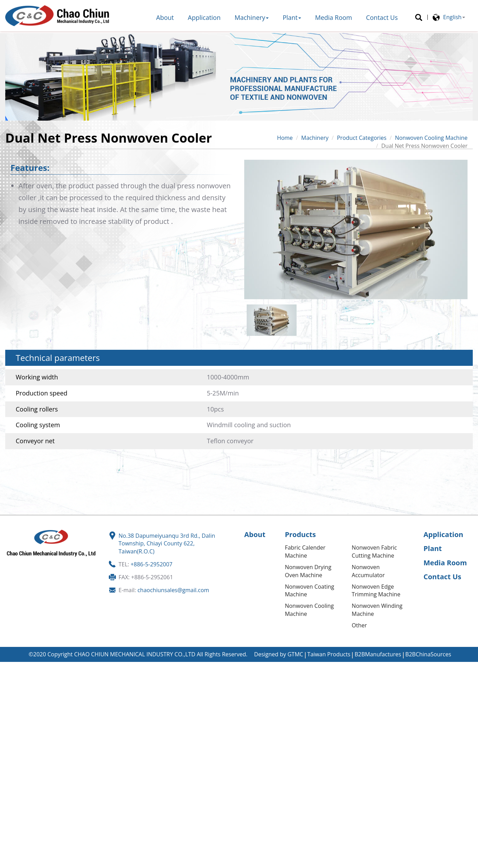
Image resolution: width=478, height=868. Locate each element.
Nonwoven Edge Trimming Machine (376, 591)
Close (7, 666)
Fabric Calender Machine (305, 552)
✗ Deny (10, 689)
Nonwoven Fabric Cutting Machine (374, 552)
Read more (17, 737)
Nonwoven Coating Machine (309, 591)
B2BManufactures (378, 654)
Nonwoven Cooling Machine (431, 138)
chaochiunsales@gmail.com (173, 590)
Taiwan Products (329, 654)
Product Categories (362, 138)
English (452, 17)
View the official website (66, 737)
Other (359, 625)
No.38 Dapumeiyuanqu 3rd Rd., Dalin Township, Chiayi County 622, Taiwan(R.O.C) (167, 544)
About (165, 17)
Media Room (334, 17)
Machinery (252, 17)
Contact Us (382, 17)
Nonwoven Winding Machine (377, 610)
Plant (292, 17)
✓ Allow (10, 681)
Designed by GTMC (279, 654)
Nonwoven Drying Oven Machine (308, 571)
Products (300, 534)
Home (285, 138)
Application (204, 17)
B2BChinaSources (428, 654)
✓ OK (211, 864)
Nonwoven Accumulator (368, 571)
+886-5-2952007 (151, 564)
